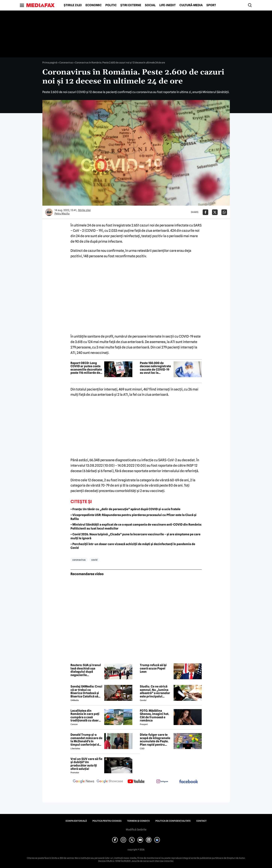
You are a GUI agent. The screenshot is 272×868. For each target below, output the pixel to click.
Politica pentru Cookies (107, 821)
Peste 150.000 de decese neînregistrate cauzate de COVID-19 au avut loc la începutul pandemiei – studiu (156, 368)
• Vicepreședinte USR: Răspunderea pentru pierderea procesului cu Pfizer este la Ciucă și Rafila (133, 517)
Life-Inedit (167, 5)
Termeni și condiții (138, 821)
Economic (94, 5)
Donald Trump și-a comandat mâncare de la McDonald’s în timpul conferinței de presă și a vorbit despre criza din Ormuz (86, 740)
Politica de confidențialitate (173, 821)
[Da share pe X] (215, 212)
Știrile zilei (73, 5)
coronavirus (79, 560)
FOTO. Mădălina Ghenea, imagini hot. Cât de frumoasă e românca (154, 716)
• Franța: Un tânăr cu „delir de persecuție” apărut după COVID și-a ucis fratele (125, 509)
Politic (111, 5)
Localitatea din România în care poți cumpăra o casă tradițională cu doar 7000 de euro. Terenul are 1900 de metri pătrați (86, 716)
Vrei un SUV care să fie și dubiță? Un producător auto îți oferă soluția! (86, 764)
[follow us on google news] (84, 782)
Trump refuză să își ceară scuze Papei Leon (153, 668)
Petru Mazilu (62, 214)
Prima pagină (50, 62)
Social (150, 5)
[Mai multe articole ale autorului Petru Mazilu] (49, 212)
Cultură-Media (191, 5)
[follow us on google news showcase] (110, 782)
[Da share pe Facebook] (205, 212)
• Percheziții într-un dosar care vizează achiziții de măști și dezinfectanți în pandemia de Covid (133, 546)
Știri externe (131, 5)
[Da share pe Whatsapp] (224, 212)
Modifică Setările (136, 830)
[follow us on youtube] (136, 782)
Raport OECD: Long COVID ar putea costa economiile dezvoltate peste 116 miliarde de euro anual (86, 368)
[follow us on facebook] (189, 782)
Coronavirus (66, 62)
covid (94, 560)
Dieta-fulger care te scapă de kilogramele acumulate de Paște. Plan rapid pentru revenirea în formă (155, 740)
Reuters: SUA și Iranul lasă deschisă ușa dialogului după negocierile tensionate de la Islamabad (86, 670)
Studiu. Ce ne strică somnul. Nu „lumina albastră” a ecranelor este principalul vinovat (155, 691)
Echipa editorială (76, 821)
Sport (211, 5)
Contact (201, 821)
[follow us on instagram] (162, 782)
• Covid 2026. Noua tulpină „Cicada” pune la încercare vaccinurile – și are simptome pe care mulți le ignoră (135, 536)
